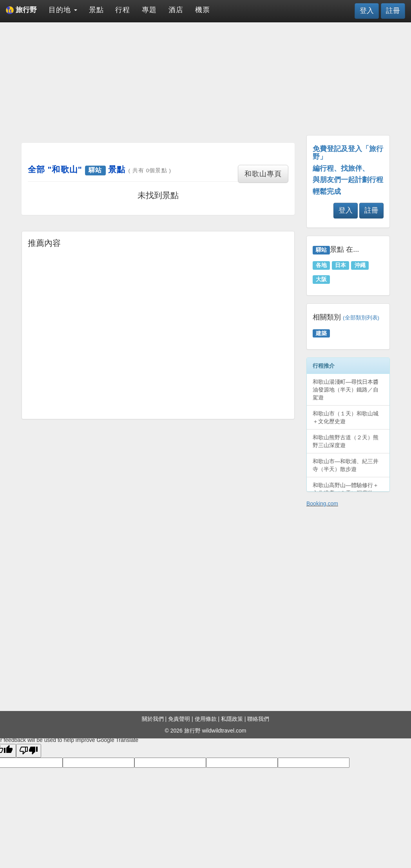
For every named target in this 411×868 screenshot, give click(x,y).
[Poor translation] (29, 751)
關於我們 (153, 719)
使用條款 (206, 719)
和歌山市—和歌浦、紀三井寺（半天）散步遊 (346, 465)
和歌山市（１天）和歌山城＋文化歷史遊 (346, 417)
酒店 (176, 10)
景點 (96, 10)
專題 (149, 10)
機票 (203, 10)
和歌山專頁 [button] (263, 174)
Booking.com (322, 503)
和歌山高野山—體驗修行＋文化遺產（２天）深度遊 (346, 489)
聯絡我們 (258, 719)
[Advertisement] (158, 82)
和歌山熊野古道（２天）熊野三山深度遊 (346, 441)
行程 (123, 10)
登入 (367, 11)
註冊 (393, 11)
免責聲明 (179, 719)
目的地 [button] (63, 10)
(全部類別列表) (361, 318)
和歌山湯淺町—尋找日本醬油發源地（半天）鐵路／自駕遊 (346, 390)
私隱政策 (232, 719)
